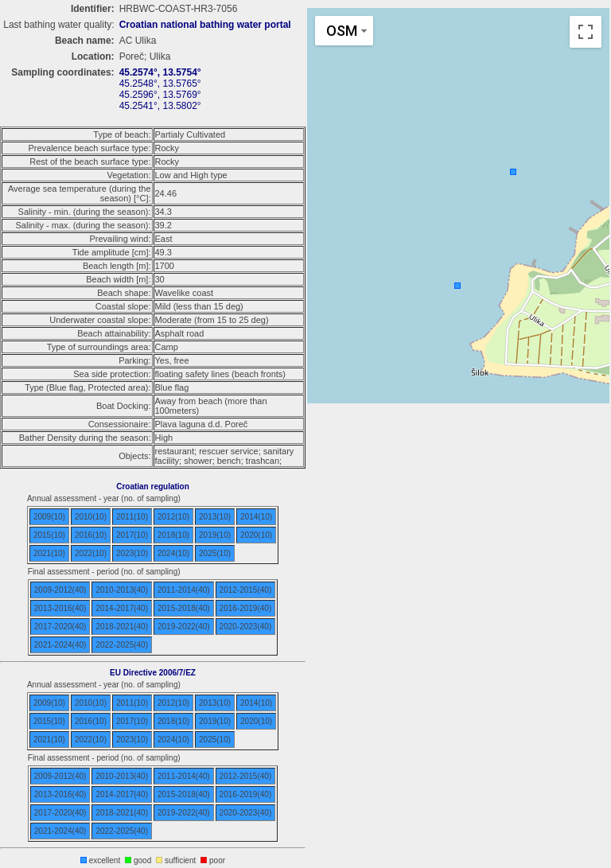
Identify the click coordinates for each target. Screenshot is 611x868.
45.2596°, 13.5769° (160, 95)
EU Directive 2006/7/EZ (153, 673)
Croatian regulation (153, 487)
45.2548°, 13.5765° (160, 84)
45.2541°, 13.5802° (160, 106)
